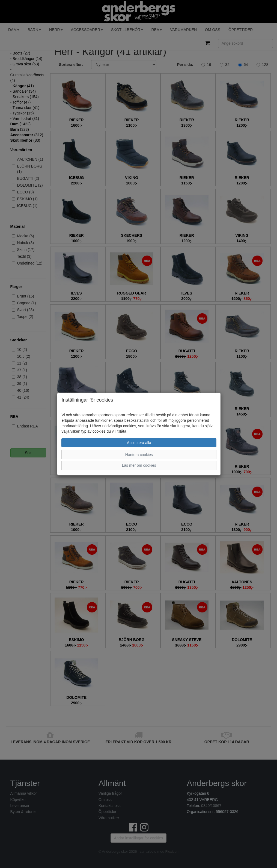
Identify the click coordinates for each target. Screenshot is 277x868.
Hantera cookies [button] (139, 455)
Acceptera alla (139, 443)
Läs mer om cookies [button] (139, 465)
